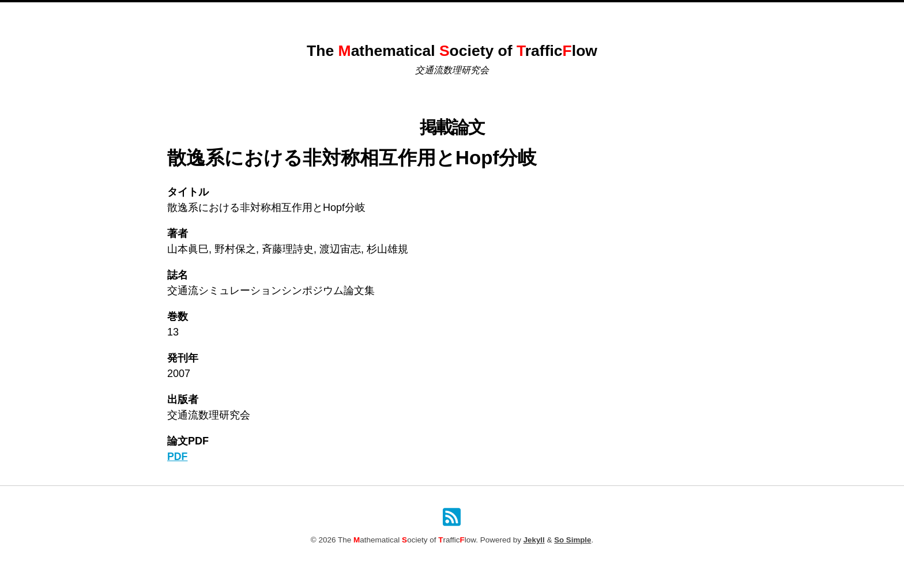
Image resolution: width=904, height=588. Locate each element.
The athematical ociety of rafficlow (452, 50)
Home (325, 15)
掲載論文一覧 (476, 15)
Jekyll (534, 540)
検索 (582, 15)
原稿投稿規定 (537, 15)
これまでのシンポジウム (394, 15)
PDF (178, 457)
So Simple (573, 540)
